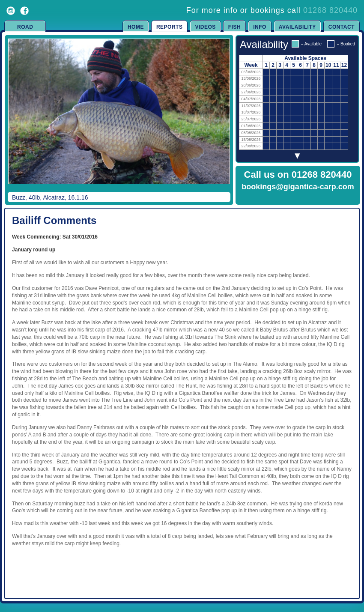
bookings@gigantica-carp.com (298, 187)
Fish (234, 27)
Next (215, 117)
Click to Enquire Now (298, 198)
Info (260, 27)
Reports (170, 27)
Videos (205, 27)
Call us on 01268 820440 (298, 175)
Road (25, 27)
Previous (15, 117)
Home (136, 27)
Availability (297, 27)
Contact (342, 27)
